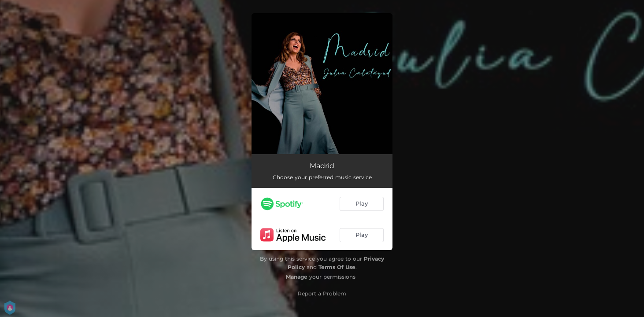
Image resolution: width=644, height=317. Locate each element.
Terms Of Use (337, 267)
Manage (297, 277)
